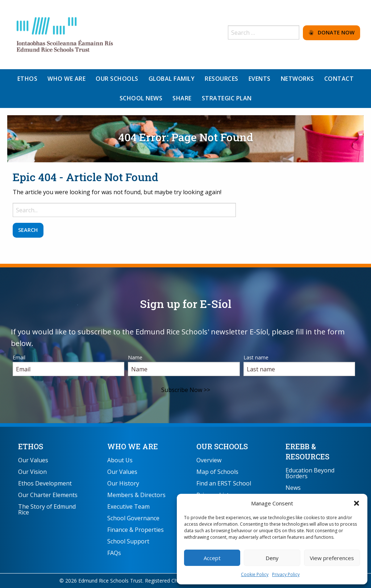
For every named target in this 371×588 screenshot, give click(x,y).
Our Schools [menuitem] (117, 79)
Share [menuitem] (182, 98)
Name (135, 357)
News (293, 488)
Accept (212, 558)
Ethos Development (45, 483)
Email (19, 357)
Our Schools (222, 446)
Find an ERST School (224, 483)
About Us (120, 460)
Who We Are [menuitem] (66, 79)
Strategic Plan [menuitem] (227, 98)
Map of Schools (217, 472)
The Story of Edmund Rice (47, 509)
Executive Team (128, 506)
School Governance (133, 518)
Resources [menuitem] (222, 79)
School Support (128, 541)
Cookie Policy (255, 574)
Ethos (31, 446)
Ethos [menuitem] (28, 79)
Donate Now (332, 32)
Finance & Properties (136, 530)
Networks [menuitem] (297, 79)
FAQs (114, 553)
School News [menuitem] (141, 98)
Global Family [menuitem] (172, 79)
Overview (209, 460)
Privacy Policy (286, 574)
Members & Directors (136, 495)
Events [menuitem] (260, 79)
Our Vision (32, 472)
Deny (272, 558)
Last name (256, 357)
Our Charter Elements (48, 495)
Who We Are (133, 446)
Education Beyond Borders (310, 473)
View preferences (332, 558)
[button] (357, 503)
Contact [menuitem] (339, 79)
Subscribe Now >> (186, 390)
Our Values (33, 460)
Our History (123, 483)
